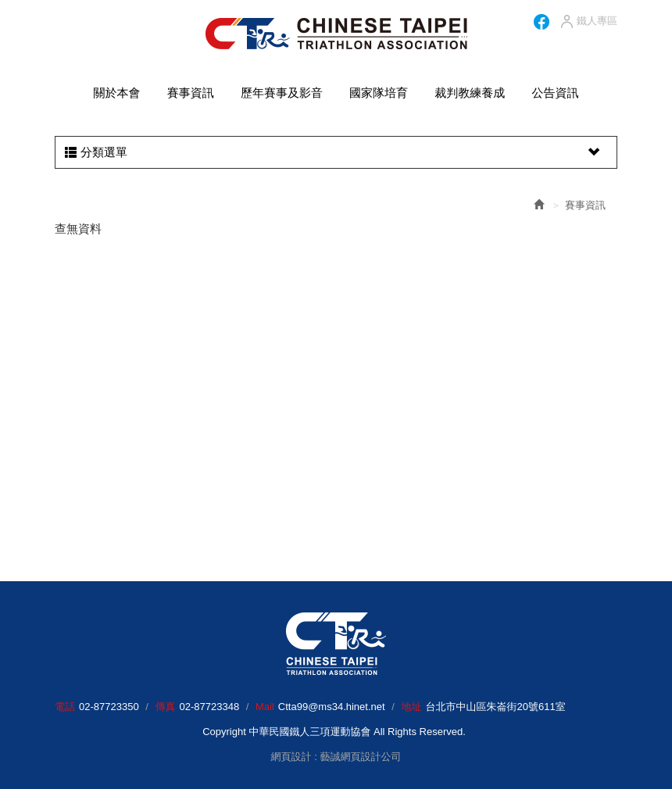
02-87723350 (109, 707)
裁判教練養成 (470, 93)
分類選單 (334, 152)
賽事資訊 (191, 93)
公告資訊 (555, 93)
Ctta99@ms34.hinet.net (332, 707)
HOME (336, 34)
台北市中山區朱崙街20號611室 (495, 707)
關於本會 (117, 93)
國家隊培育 (379, 93)
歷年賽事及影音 (282, 93)
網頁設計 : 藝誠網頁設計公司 (336, 757)
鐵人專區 (588, 22)
